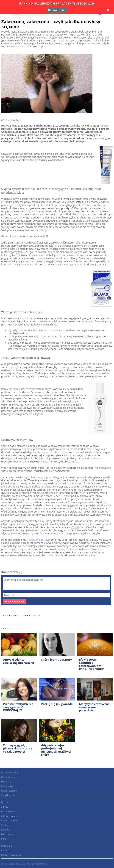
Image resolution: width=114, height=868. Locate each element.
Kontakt (5, 850)
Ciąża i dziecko (9, 791)
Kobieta (5, 830)
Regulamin (7, 846)
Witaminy (6, 782)
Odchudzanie (8, 777)
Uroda (4, 802)
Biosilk (75, 527)
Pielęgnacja (7, 786)
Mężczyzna (7, 834)
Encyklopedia (8, 795)
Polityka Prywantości (12, 855)
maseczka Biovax (67, 549)
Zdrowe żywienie (10, 816)
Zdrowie (6, 807)
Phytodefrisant (36, 540)
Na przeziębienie (10, 773)
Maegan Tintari (15, 120)
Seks (4, 839)
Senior (5, 825)
